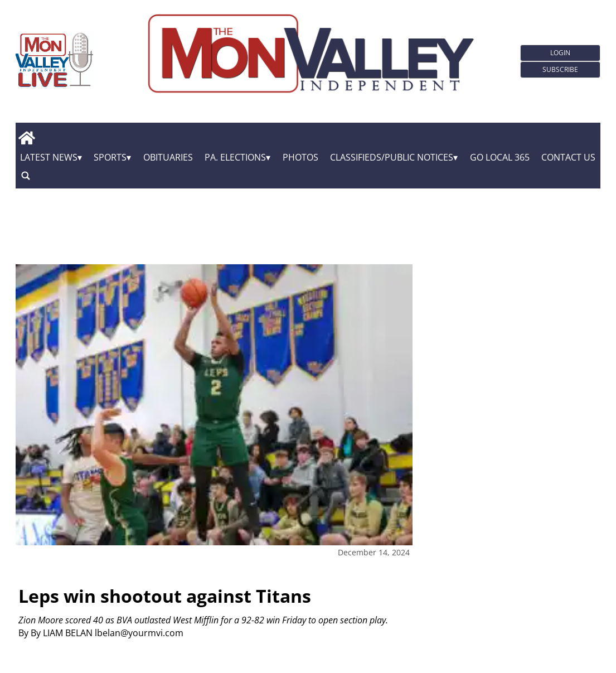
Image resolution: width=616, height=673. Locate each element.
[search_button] (26, 175)
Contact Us (568, 157)
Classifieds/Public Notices (392, 157)
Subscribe (560, 69)
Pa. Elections (235, 157)
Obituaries (168, 157)
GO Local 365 (500, 157)
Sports (110, 157)
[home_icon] (27, 138)
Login (560, 53)
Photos (300, 157)
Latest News (49, 157)
